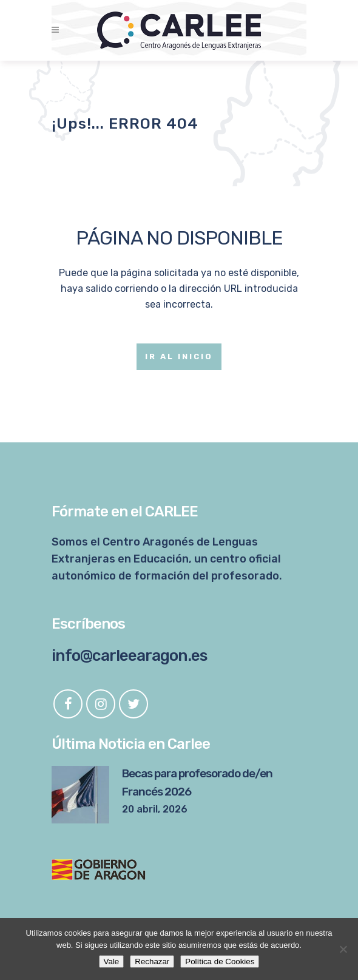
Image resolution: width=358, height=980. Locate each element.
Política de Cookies (220, 961)
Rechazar (152, 961)
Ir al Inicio (179, 357)
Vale (112, 961)
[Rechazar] (343, 949)
